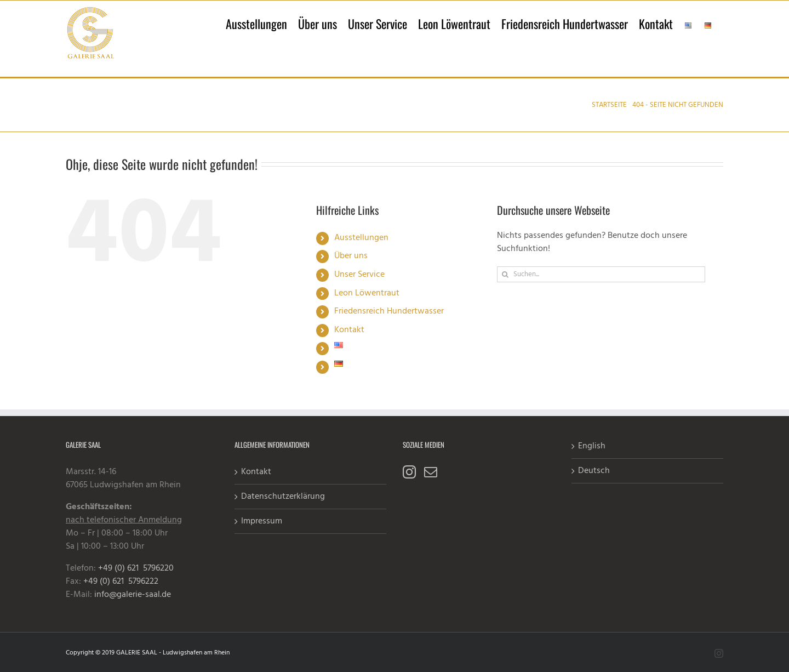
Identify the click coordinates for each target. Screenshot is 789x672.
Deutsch (594, 471)
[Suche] (505, 274)
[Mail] (431, 472)
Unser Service (359, 275)
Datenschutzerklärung (283, 497)
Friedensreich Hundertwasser (389, 311)
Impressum (262, 521)
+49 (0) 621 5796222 (121, 582)
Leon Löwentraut (367, 293)
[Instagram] (409, 472)
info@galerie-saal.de (133, 595)
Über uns (351, 256)
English (592, 446)
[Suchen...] (601, 274)
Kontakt (349, 330)
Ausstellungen (361, 238)
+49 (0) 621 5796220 (136, 568)
